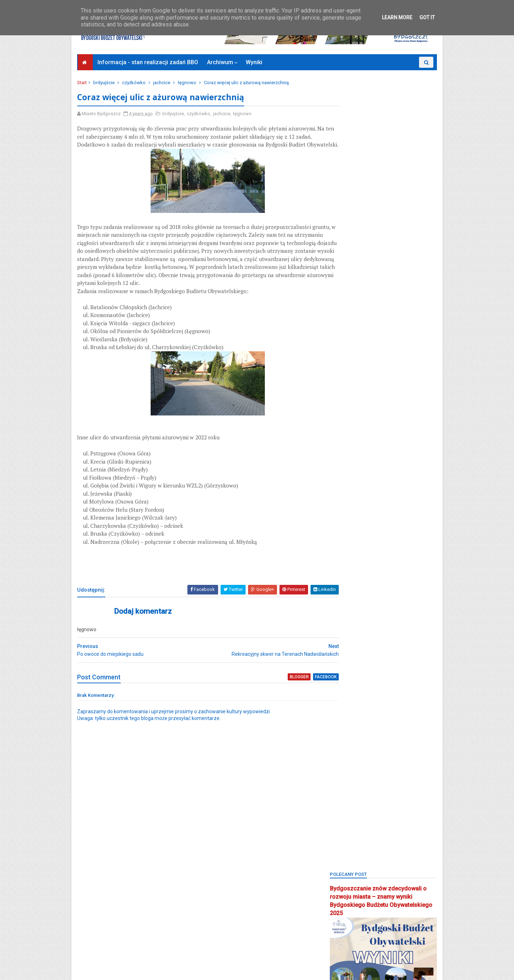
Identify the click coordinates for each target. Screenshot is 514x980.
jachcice (163, 83)
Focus (361, 536)
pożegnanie (392, 758)
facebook (300, 694)
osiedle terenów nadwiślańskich (367, 709)
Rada (389, 770)
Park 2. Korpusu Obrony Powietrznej (370, 733)
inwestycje (344, 573)
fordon (387, 536)
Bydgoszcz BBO (383, 499)
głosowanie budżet (399, 549)
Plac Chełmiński (374, 746)
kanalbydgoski (413, 573)
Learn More (397, 17)
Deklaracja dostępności (106, 945)
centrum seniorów (352, 524)
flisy (338, 536)
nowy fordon (378, 647)
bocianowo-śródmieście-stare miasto (373, 487)
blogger (274, 694)
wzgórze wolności (353, 882)
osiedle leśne (376, 684)
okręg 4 (369, 672)
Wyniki (255, 62)
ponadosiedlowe (351, 758)
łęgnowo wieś (349, 622)
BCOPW (341, 462)
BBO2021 (374, 437)
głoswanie (344, 561)
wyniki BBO (345, 869)
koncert (377, 598)
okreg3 (341, 660)
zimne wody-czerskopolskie (363, 906)
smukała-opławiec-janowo (362, 808)
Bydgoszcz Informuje (104, 954)
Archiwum (221, 62)
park (375, 721)
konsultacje (346, 610)
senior (340, 795)
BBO (373, 413)
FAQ (423, 524)
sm (362, 795)
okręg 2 (396, 660)
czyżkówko (135, 83)
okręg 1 (368, 660)
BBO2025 (404, 450)
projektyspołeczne (353, 770)
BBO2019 (399, 425)
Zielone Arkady (349, 894)
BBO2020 (343, 437)
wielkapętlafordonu (354, 857)
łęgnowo (188, 83)
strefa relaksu (387, 820)
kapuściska (346, 598)
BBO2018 (369, 425)
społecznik (414, 808)
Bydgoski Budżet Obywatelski (383, 382)
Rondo (340, 783)
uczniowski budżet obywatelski (366, 845)
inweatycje (416, 561)
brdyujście (105, 83)
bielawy (401, 462)
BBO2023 (343, 450)
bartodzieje (345, 413)
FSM (410, 536)
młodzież (343, 647)
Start (83, 83)
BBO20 (340, 425)
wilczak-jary (399, 857)
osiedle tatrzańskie (354, 697)
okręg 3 (341, 672)
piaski (339, 746)
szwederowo (347, 832)
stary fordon (347, 820)
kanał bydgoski (350, 585)
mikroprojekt (347, 635)
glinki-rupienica (350, 549)
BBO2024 (374, 450)
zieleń (391, 882)
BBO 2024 (399, 413)
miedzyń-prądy (413, 622)
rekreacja (416, 770)
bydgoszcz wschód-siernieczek (367, 512)
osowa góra (346, 721)
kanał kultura (391, 585)
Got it (427, 17)
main (381, 622)
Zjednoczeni (346, 918)
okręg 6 (341, 684)
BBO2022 (404, 437)
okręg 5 (397, 672)
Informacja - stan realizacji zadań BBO (148, 62)
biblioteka (371, 462)
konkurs (406, 598)
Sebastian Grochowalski (384, 783)
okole (410, 647)
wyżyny (376, 869)
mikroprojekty (386, 635)
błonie (340, 474)
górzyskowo (381, 561)
